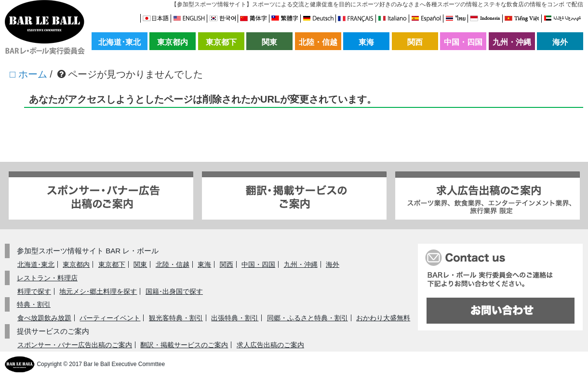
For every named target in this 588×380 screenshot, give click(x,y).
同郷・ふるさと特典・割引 (307, 318)
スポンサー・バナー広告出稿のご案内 (75, 345)
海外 (560, 42)
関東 (269, 42)
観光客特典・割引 (176, 318)
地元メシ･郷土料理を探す (98, 291)
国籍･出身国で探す (174, 291)
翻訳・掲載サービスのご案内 (184, 345)
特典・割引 (34, 304)
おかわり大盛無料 (383, 318)
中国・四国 (463, 42)
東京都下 (221, 42)
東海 (366, 42)
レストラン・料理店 (47, 278)
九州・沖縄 (512, 42)
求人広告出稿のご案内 (270, 345)
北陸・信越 (318, 42)
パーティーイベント (110, 318)
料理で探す (34, 291)
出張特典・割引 (235, 318)
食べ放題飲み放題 (44, 318)
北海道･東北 (120, 42)
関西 (415, 42)
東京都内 (173, 42)
